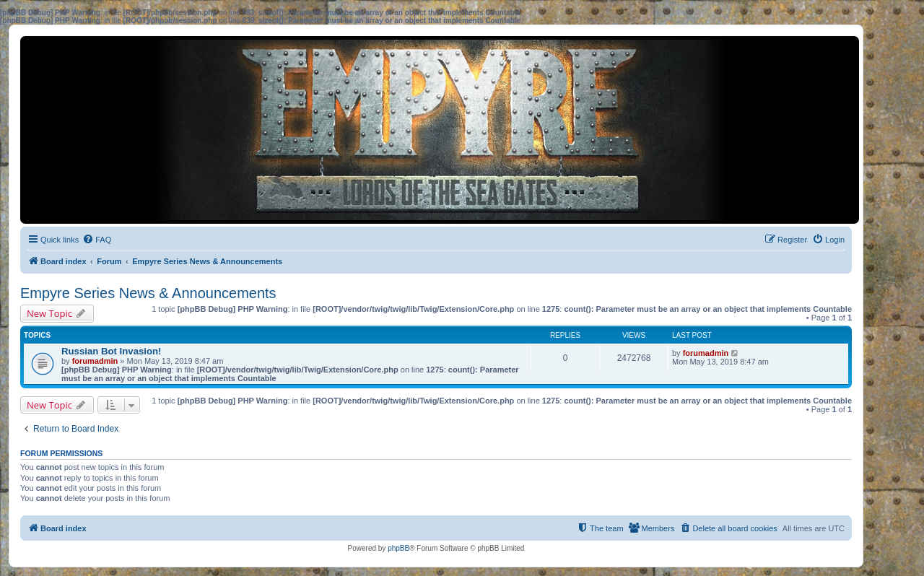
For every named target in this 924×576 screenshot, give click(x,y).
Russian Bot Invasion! (112, 351)
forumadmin (95, 361)
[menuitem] (97, 240)
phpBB (398, 548)
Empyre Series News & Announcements (148, 293)
